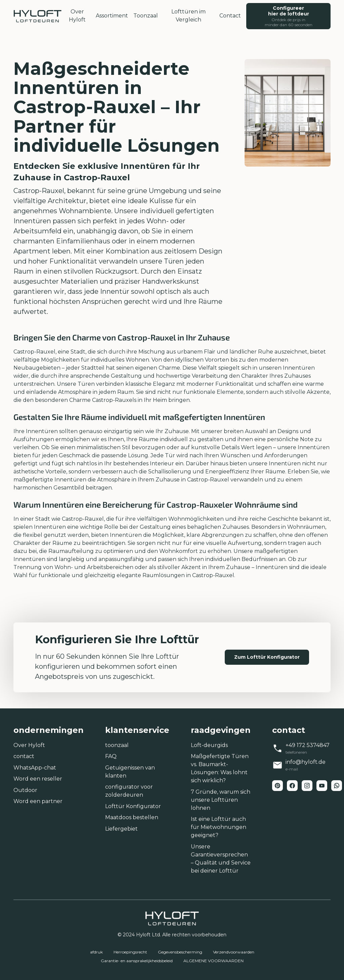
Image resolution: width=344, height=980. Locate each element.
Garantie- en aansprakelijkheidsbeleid (137, 961)
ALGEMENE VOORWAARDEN (213, 961)
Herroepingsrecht (130, 952)
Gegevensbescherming (180, 952)
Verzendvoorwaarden (234, 952)
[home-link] (37, 16)
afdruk (96, 952)
